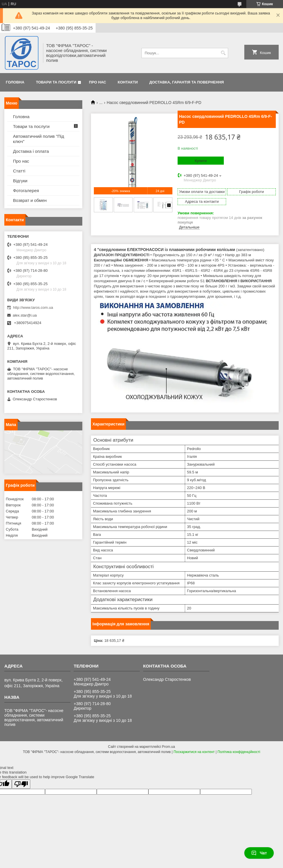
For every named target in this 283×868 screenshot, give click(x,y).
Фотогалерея (26, 190)
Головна (15, 82)
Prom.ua (169, 747)
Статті (19, 171)
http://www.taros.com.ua (33, 307)
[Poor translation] (21, 784)
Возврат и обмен (30, 200)
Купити (201, 161)
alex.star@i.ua (25, 315)
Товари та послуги (56, 82)
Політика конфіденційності (239, 752)
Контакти (128, 82)
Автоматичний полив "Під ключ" (39, 139)
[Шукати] (223, 53)
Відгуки (20, 181)
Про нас (97, 82)
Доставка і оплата (31, 151)
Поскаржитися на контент (194, 752)
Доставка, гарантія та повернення (187, 82)
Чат (259, 853)
